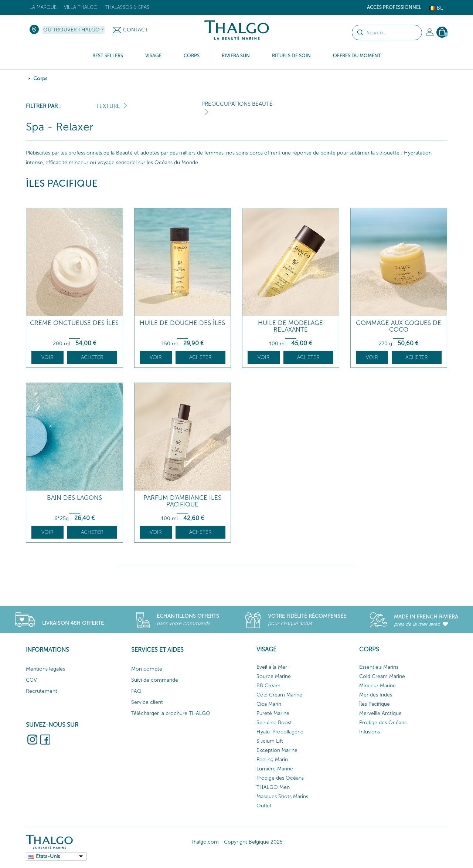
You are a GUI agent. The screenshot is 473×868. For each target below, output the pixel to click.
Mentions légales (45, 669)
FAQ (136, 691)
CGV (31, 680)
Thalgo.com (205, 842)
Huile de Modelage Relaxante (290, 326)
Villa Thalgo (81, 7)
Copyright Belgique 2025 (253, 842)
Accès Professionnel (394, 7)
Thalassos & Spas (127, 7)
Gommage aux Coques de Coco (399, 326)
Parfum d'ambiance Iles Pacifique (182, 501)
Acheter (92, 357)
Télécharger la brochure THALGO (171, 713)
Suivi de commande (155, 680)
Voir (47, 357)
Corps (40, 79)
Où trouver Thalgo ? (74, 30)
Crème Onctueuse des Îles (74, 323)
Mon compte (147, 669)
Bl (436, 8)
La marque (43, 7)
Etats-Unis (48, 856)
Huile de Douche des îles (182, 323)
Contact (135, 30)
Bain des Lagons (74, 498)
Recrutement (42, 691)
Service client (147, 702)
